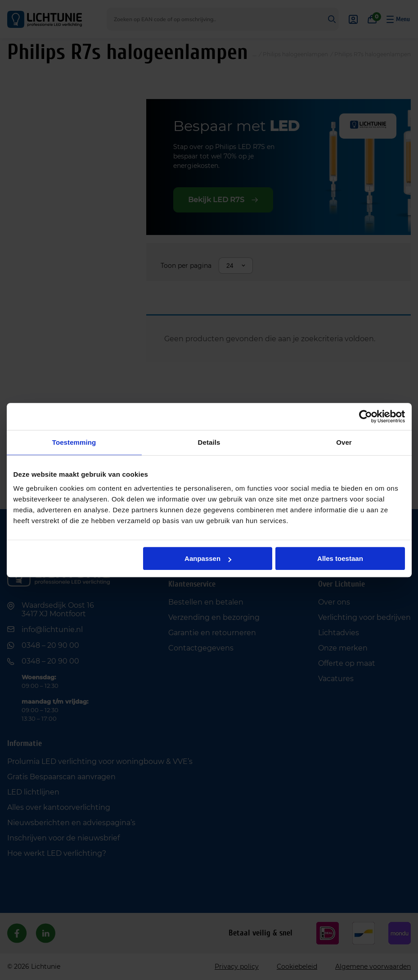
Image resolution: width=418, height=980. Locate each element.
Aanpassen (208, 558)
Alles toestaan (340, 558)
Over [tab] (344, 442)
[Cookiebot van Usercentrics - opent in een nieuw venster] (366, 416)
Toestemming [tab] (74, 442)
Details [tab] (209, 442)
